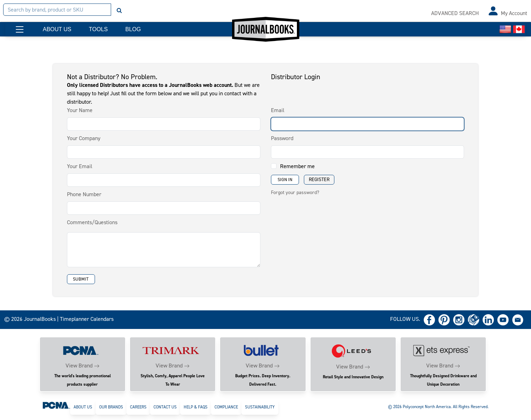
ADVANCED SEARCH (455, 13)
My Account (514, 13)
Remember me (297, 166)
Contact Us (165, 407)
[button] (20, 29)
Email (278, 110)
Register (319, 180)
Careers (138, 407)
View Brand (79, 366)
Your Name (80, 110)
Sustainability (260, 407)
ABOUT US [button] (57, 29)
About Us (83, 407)
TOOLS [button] (98, 29)
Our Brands (111, 407)
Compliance (226, 407)
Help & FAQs (196, 407)
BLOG (133, 29)
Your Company (84, 138)
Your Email (80, 166)
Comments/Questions (92, 222)
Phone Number (84, 194)
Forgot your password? (295, 192)
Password (282, 138)
